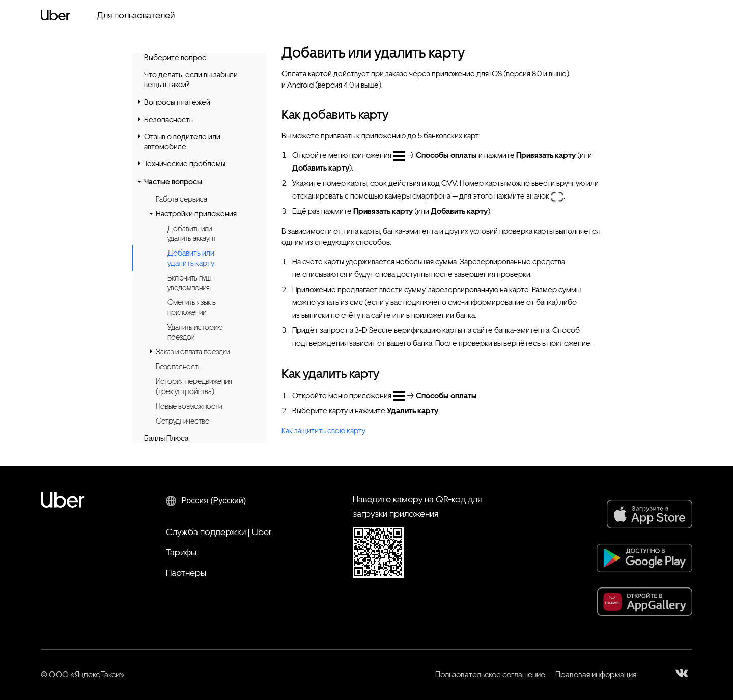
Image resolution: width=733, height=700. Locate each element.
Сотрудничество (183, 421)
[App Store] (650, 514)
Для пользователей (136, 15)
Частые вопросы (173, 182)
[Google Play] (644, 558)
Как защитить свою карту (323, 431)
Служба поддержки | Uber (219, 532)
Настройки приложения (196, 214)
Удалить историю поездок (195, 332)
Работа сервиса (181, 199)
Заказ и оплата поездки (193, 352)
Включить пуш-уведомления (191, 283)
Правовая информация (596, 674)
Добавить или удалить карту (191, 258)
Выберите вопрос (175, 58)
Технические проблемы (185, 164)
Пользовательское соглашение (490, 674)
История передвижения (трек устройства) (194, 386)
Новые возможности (189, 406)
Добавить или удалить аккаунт (192, 233)
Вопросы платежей (177, 102)
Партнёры (186, 572)
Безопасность (168, 120)
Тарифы (181, 552)
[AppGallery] (645, 602)
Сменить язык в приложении (192, 307)
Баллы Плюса (166, 438)
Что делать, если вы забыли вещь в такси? (191, 80)
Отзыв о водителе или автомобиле (182, 142)
